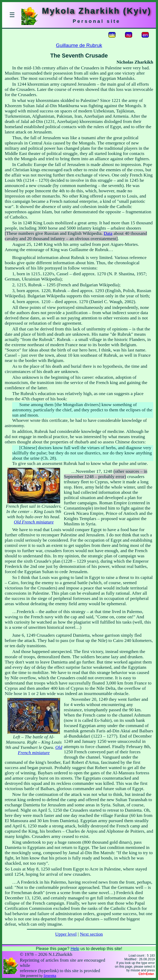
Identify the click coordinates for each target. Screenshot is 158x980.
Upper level (66, 934)
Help (75, 949)
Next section (91, 934)
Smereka (50, 976)
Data (108, 233)
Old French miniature (34, 522)
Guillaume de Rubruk (79, 45)
